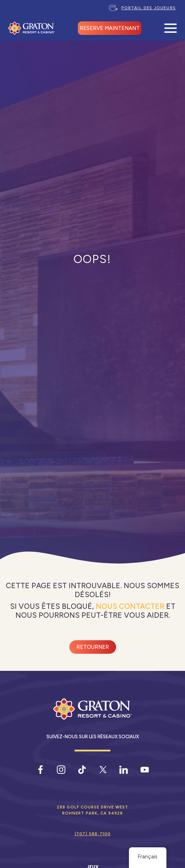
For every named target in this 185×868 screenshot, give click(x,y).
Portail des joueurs (148, 8)
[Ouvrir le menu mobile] (171, 28)
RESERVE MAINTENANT (110, 28)
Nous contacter (130, 606)
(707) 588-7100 (93, 834)
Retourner (93, 647)
